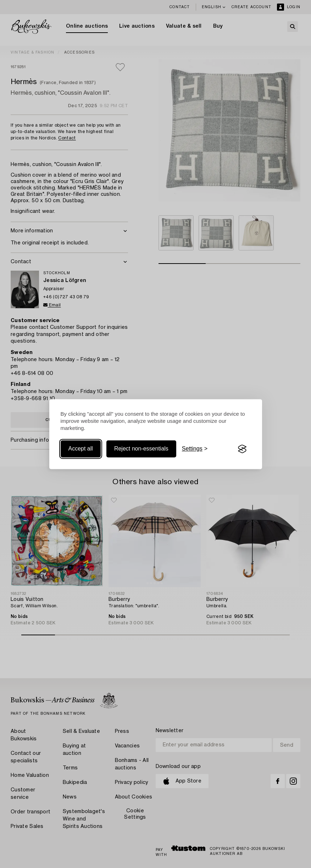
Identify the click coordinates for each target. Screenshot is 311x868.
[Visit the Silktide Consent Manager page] (242, 449)
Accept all (81, 449)
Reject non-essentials (141, 449)
